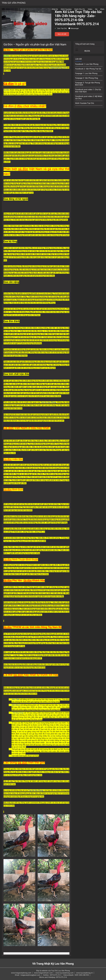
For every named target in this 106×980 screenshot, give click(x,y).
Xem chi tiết (62, 34)
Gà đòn (6, 90)
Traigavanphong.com (58, 68)
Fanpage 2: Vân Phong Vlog (87, 78)
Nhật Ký (55, 9)
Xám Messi (16, 705)
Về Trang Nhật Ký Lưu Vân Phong (53, 964)
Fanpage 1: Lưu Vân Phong (86, 73)
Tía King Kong (18, 713)
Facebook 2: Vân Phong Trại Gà (88, 69)
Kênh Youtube (66, 9)
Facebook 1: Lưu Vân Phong (87, 64)
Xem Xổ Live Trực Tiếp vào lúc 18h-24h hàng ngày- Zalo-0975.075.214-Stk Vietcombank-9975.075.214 (78, 18)
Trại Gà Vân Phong (14, 3)
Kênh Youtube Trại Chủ (85, 103)
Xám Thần (16, 699)
